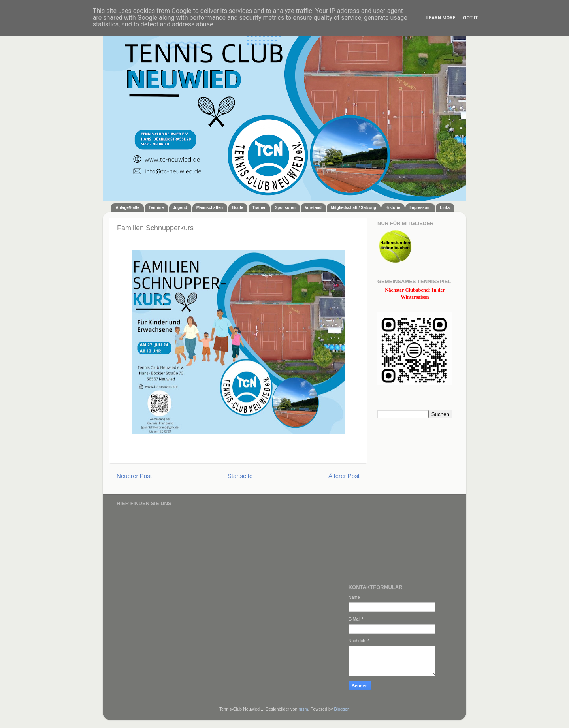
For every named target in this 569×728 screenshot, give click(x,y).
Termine (156, 208)
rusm (303, 709)
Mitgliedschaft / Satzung (353, 208)
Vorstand (313, 208)
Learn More (441, 18)
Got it (470, 18)
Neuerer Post (134, 476)
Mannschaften (210, 208)
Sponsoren (285, 208)
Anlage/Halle (128, 208)
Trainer (259, 208)
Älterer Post (344, 476)
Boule (238, 208)
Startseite (240, 476)
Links (445, 208)
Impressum (420, 208)
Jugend (180, 208)
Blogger (341, 709)
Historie (393, 208)
